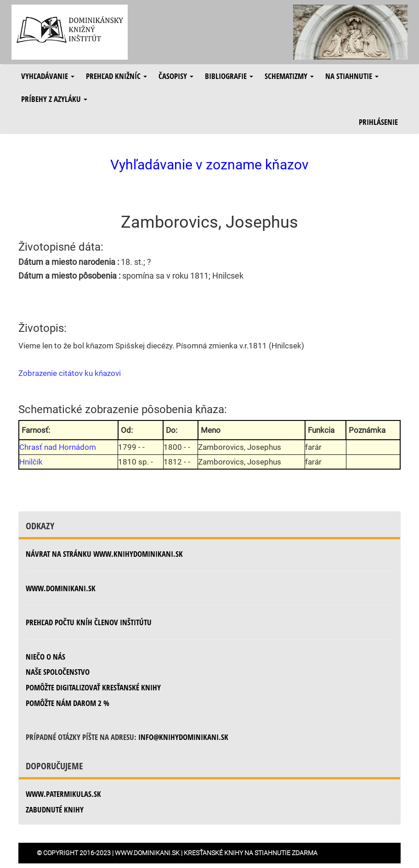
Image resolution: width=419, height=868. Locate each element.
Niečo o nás (45, 657)
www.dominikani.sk (61, 588)
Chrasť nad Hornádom (58, 447)
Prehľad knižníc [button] (116, 76)
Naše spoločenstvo (58, 672)
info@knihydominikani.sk (183, 737)
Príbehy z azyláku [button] (54, 99)
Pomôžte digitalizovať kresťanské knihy (93, 687)
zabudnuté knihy (55, 809)
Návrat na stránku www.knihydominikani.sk (104, 554)
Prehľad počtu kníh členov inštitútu (89, 622)
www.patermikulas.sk (63, 794)
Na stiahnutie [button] (352, 76)
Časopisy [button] (176, 76)
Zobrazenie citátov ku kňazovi (70, 373)
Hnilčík (31, 462)
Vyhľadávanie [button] (48, 76)
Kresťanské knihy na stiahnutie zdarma (251, 853)
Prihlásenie (378, 122)
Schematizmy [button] (289, 76)
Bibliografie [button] (229, 76)
